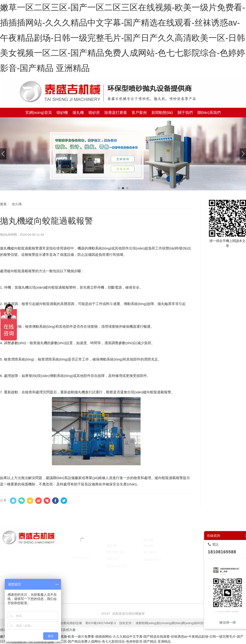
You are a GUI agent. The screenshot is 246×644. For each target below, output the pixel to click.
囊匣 (169, 579)
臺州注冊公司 (133, 579)
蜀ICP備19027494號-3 (100, 623)
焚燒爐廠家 (98, 579)
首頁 (3, 204)
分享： (5, 500)
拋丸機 (16, 204)
